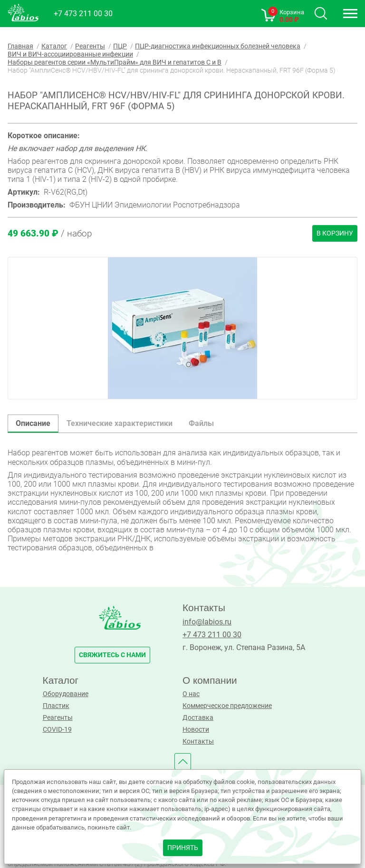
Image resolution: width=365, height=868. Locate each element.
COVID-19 (57, 730)
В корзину (335, 233)
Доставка (198, 718)
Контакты (198, 741)
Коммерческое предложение (227, 706)
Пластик (56, 706)
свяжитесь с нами (112, 655)
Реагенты (58, 718)
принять (183, 848)
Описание (33, 423)
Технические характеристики (120, 423)
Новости (196, 730)
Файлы (201, 423)
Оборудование (66, 694)
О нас (191, 694)
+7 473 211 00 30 (83, 14)
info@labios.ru (207, 622)
